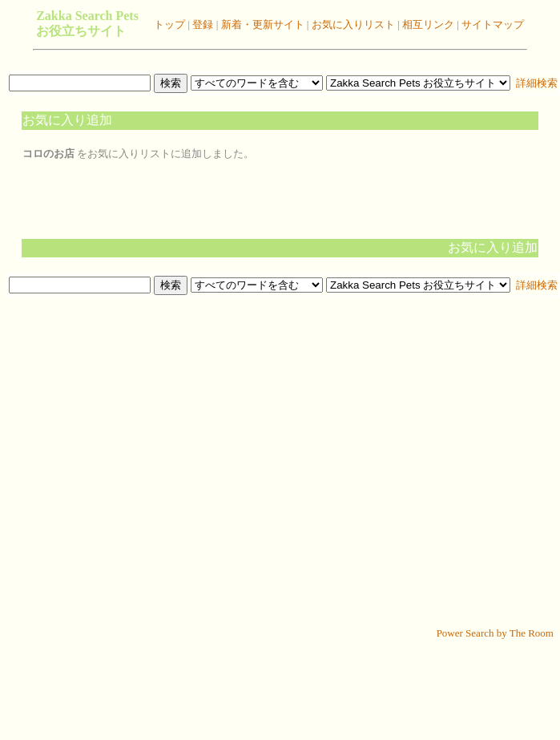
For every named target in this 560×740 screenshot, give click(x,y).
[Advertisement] (277, 462)
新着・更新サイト (261, 24)
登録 (201, 24)
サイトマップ (492, 24)
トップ (169, 24)
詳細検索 (536, 83)
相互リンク (428, 24)
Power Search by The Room (495, 633)
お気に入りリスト (351, 24)
